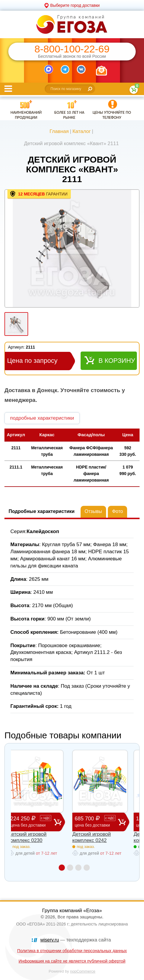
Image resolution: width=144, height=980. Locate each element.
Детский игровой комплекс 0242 (92, 837)
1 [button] (62, 868)
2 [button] (70, 868)
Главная (59, 131)
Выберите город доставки (75, 5)
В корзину (117, 361)
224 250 (32, 822)
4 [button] (87, 868)
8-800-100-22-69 (72, 49)
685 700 (96, 822)
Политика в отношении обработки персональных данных (72, 951)
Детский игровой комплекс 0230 (27, 837)
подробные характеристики (42, 418)
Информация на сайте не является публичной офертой (72, 961)
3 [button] (78, 868)
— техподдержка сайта (76, 940)
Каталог (81, 131)
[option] (72, 249)
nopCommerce (83, 971)
